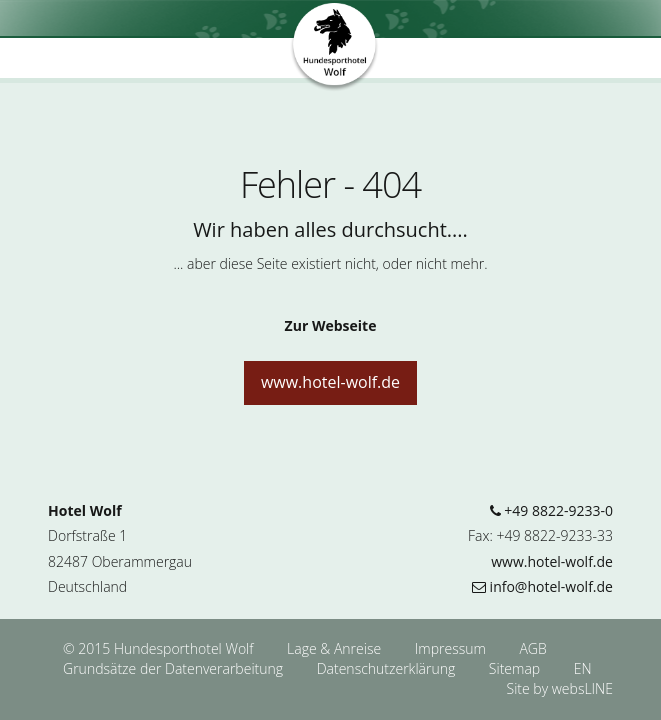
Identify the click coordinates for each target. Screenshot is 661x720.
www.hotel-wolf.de (330, 382)
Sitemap (514, 668)
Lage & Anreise (336, 648)
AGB (532, 648)
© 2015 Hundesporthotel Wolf (158, 648)
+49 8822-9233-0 (551, 510)
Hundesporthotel (335, 48)
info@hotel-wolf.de (542, 586)
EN (583, 668)
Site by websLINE (560, 688)
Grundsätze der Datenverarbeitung (175, 668)
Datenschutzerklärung (388, 668)
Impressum (452, 648)
